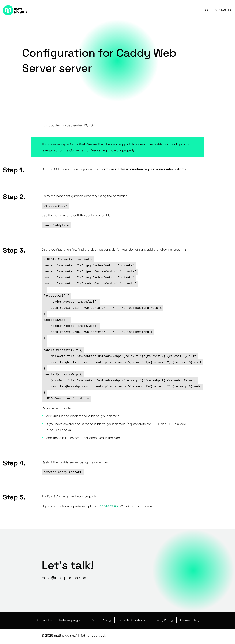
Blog (205, 11)
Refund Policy (101, 620)
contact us (109, 506)
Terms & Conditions (132, 620)
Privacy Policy (163, 620)
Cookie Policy (190, 620)
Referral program (71, 620)
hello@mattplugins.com (65, 578)
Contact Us (223, 11)
